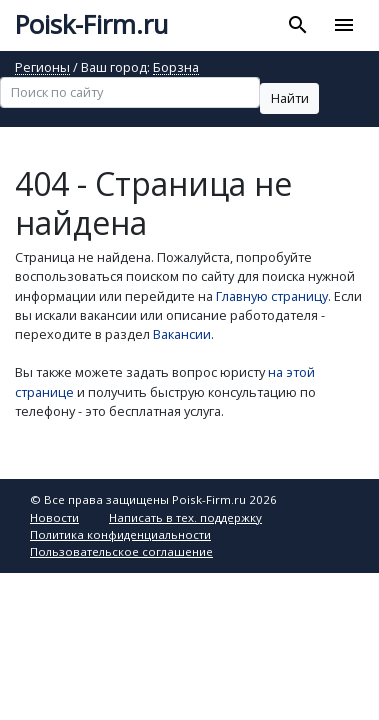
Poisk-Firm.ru (91, 24)
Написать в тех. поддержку (185, 517)
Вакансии (182, 334)
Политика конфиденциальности (120, 534)
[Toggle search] (298, 25)
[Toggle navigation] (343, 25)
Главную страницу (272, 296)
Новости (54, 517)
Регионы (42, 68)
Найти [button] (290, 98)
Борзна (176, 68)
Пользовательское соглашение (121, 551)
